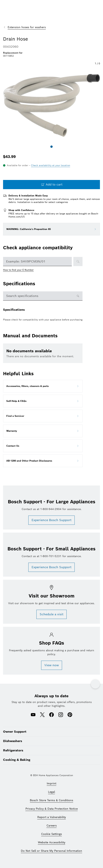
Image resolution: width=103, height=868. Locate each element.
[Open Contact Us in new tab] (43, 446)
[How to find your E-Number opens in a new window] (20, 270)
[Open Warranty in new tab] (43, 431)
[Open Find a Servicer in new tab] (43, 416)
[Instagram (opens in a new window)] (61, 715)
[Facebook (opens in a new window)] (51, 715)
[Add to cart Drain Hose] (51, 185)
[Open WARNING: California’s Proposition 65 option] (95, 229)
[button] (51, 105)
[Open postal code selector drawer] (51, 165)
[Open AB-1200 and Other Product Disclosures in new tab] (43, 461)
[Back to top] (95, 684)
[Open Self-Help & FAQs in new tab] (43, 401)
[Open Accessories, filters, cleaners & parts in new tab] (43, 386)
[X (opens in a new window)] (42, 715)
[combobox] (37, 262)
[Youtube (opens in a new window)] (33, 715)
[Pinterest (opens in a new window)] (70, 715)
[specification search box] (40, 296)
